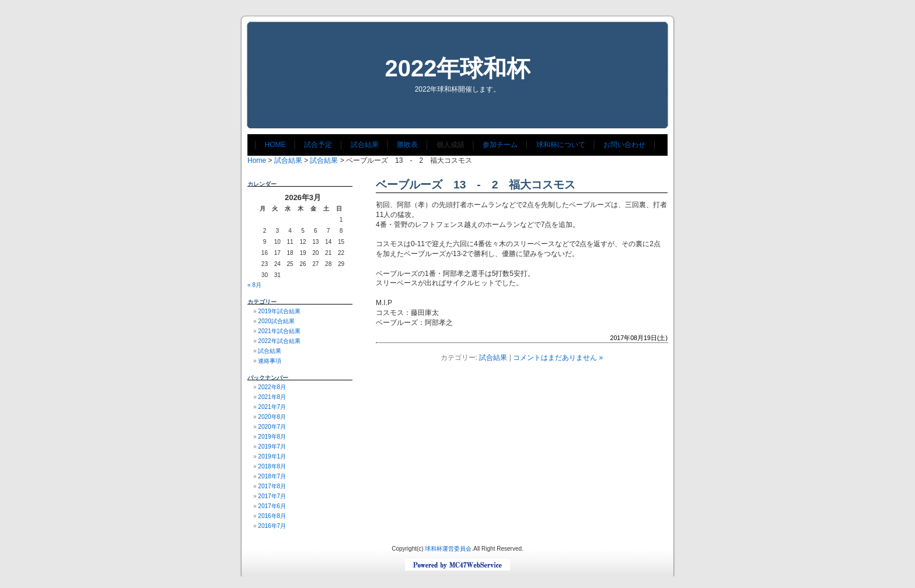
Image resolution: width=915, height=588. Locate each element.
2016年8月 (272, 516)
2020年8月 (272, 417)
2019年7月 (272, 447)
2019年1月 (272, 456)
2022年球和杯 (458, 68)
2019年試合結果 (279, 311)
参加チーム (500, 145)
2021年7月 (272, 407)
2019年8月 (272, 437)
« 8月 (254, 285)
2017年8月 (272, 486)
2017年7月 (272, 496)
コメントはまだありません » (558, 358)
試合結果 (365, 145)
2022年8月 (272, 387)
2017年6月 (272, 506)
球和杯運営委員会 (448, 549)
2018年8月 (272, 466)
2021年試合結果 (279, 331)
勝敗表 (407, 145)
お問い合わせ (624, 145)
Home (257, 160)
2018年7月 (272, 476)
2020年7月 (272, 427)
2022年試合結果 (279, 341)
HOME (275, 145)
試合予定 (318, 145)
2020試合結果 (276, 321)
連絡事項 (270, 361)
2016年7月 (272, 526)
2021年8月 (272, 397)
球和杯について (561, 145)
